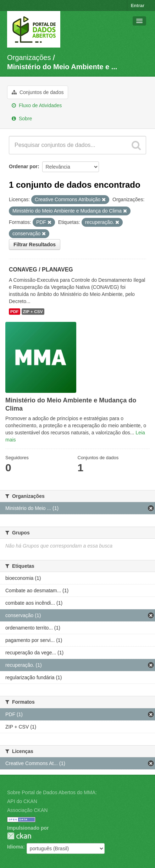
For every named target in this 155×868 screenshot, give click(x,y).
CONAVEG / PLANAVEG (41, 270)
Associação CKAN (27, 810)
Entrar (138, 6)
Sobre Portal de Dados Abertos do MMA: (52, 792)
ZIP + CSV (33, 312)
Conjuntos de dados (38, 92)
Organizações (29, 57)
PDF (15, 312)
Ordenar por (23, 166)
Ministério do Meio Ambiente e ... (62, 67)
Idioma (15, 847)
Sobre (22, 119)
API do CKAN (22, 801)
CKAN (19, 836)
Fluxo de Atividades (37, 105)
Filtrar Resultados (35, 245)
